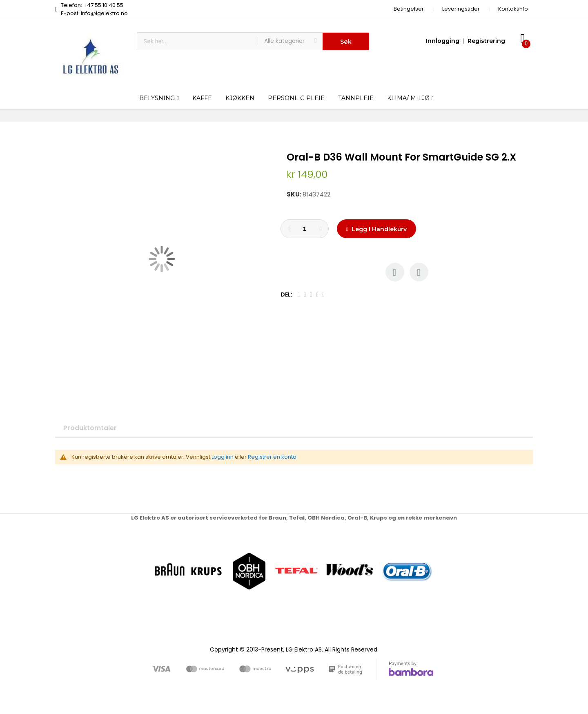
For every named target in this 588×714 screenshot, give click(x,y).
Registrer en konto (272, 457)
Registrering (486, 41)
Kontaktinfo (513, 9)
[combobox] (197, 41)
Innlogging (443, 41)
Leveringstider (461, 9)
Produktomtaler (90, 428)
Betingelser (409, 9)
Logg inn (223, 457)
